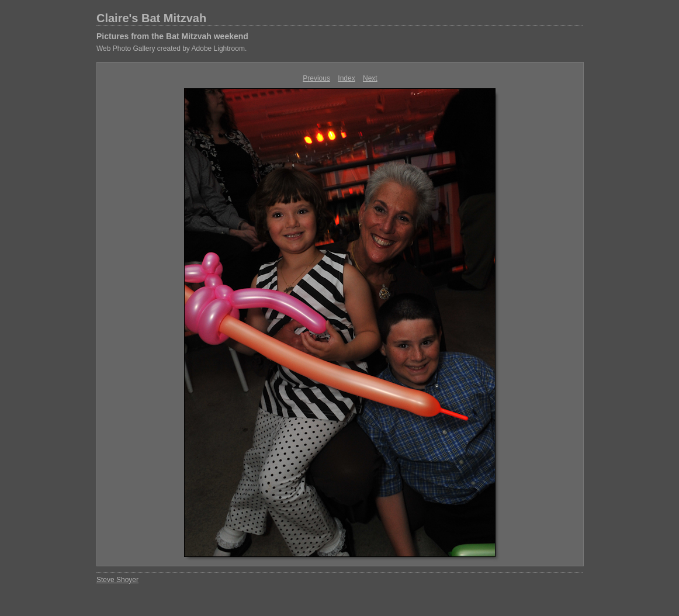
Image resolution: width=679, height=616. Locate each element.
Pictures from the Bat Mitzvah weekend (172, 36)
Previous (316, 78)
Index (346, 78)
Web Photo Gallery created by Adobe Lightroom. (172, 49)
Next (370, 78)
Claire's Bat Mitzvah (151, 18)
